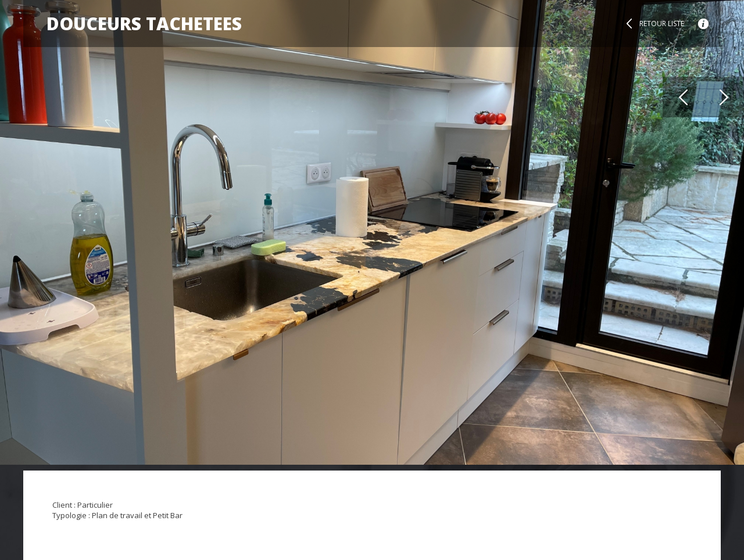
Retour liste (662, 24)
